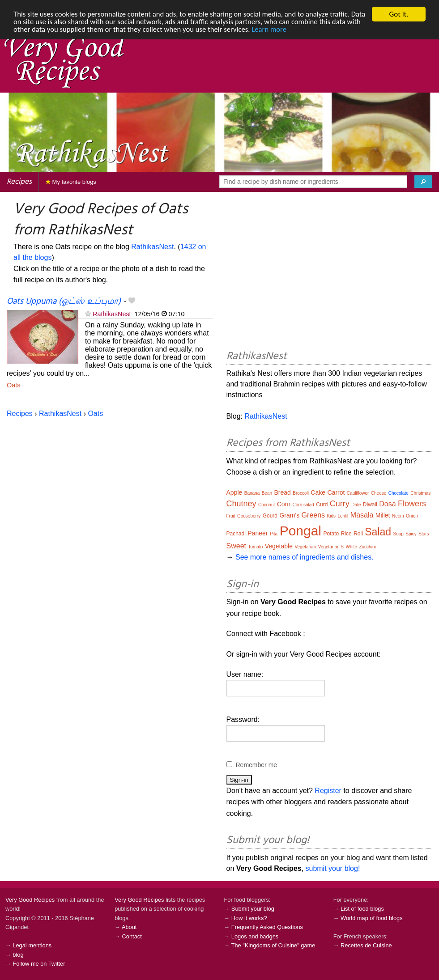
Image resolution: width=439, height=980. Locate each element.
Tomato (255, 547)
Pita (274, 534)
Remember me (257, 765)
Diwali (370, 505)
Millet (383, 515)
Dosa (387, 504)
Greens (313, 515)
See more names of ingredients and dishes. (305, 557)
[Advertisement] (330, 272)
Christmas (420, 493)
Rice (346, 534)
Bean (267, 493)
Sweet (236, 546)
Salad (378, 532)
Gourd (270, 516)
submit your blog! (332, 868)
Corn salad (303, 505)
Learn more (305, 30)
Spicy (411, 534)
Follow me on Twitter (39, 964)
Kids (331, 516)
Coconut (266, 505)
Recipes (19, 182)
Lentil (343, 516)
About (129, 927)
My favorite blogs (71, 182)
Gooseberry (249, 516)
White (351, 547)
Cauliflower (358, 493)
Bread (283, 492)
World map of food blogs (371, 918)
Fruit (231, 516)
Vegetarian (305, 547)
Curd (322, 505)
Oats (13, 385)
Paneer (258, 533)
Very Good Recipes (30, 900)
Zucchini (367, 547)
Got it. (399, 14)
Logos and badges (255, 936)
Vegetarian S (331, 547)
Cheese (379, 493)
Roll (358, 534)
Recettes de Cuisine (366, 945)
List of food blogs (362, 909)
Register (328, 791)
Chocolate (399, 493)
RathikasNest (152, 247)
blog (18, 955)
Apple (234, 492)
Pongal (300, 531)
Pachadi (236, 534)
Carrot (336, 492)
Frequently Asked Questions (267, 927)
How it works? (249, 918)
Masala (362, 515)
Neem (398, 516)
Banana (252, 493)
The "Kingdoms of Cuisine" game (273, 945)
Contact (132, 936)
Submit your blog (253, 909)
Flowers (412, 504)
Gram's (289, 515)
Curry (340, 504)
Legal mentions (32, 945)
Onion (412, 516)
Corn (284, 504)
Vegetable (279, 546)
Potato (331, 534)
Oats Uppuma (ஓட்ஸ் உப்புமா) (64, 301)
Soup (399, 534)
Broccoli (301, 493)
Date (356, 505)
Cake (318, 492)
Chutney (241, 504)
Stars (424, 534)
